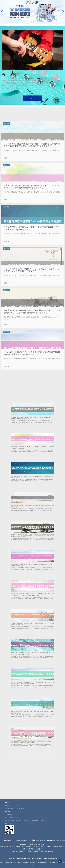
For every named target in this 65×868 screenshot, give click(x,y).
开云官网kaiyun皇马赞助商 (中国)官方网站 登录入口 (32, 845)
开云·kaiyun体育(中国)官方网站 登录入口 (32, 850)
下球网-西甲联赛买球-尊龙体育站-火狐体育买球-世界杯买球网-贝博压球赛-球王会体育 (33, 852)
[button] (63, 12)
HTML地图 (55, 858)
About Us (33, 98)
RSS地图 (49, 858)
